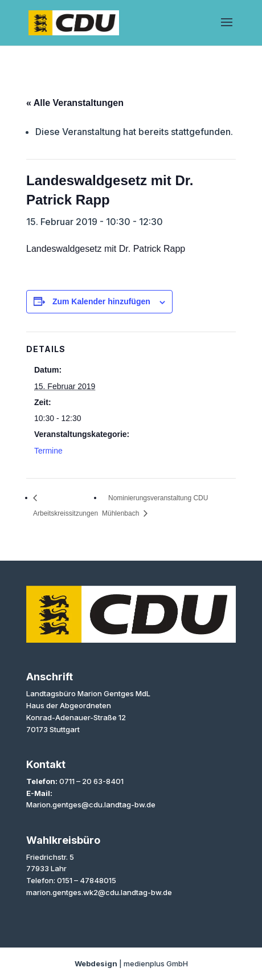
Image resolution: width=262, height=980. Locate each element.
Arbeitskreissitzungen (65, 513)
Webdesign (96, 963)
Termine (48, 451)
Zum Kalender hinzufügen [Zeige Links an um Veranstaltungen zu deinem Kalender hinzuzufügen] (101, 301)
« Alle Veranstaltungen (75, 103)
